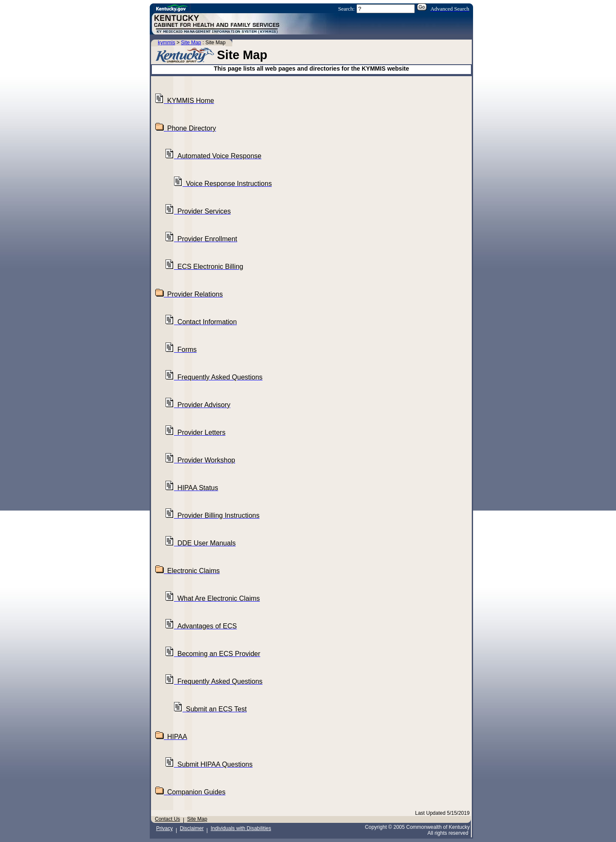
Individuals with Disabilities (241, 828)
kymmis (167, 43)
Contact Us (167, 819)
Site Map (191, 43)
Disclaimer (192, 828)
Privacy (164, 828)
